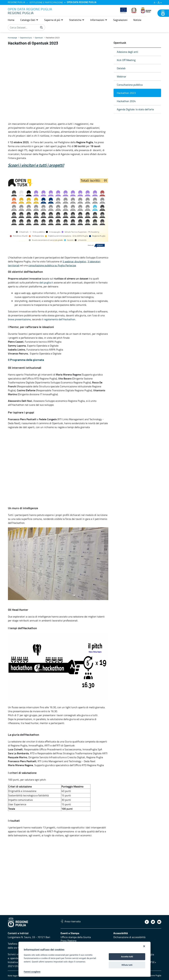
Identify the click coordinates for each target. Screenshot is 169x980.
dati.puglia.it (46, 282)
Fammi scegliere (32, 972)
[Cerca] (41, 27)
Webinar (122, 76)
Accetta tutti (127, 957)
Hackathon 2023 (126, 93)
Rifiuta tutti (127, 965)
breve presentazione (19, 319)
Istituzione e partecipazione (46, 3)
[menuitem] (11, 20)
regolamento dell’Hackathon (59, 319)
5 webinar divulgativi (74, 261)
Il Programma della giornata (26, 360)
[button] (29, 20)
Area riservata (71, 921)
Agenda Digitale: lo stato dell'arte (135, 109)
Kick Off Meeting (126, 60)
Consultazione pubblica (130, 85)
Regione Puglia (17, 2)
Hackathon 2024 (126, 101)
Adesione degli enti (127, 52)
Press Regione (68, 941)
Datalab (121, 68)
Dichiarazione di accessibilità (129, 937)
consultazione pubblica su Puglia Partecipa (52, 265)
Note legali (13, 976)
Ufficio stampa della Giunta (76, 937)
